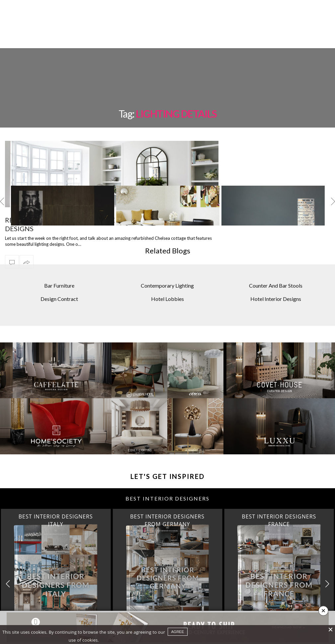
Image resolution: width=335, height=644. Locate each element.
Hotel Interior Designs (276, 299)
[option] (63, 206)
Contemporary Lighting (167, 285)
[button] (327, 584)
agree (178, 632)
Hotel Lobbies (167, 299)
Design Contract (59, 299)
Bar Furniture (59, 285)
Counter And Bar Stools (276, 285)
